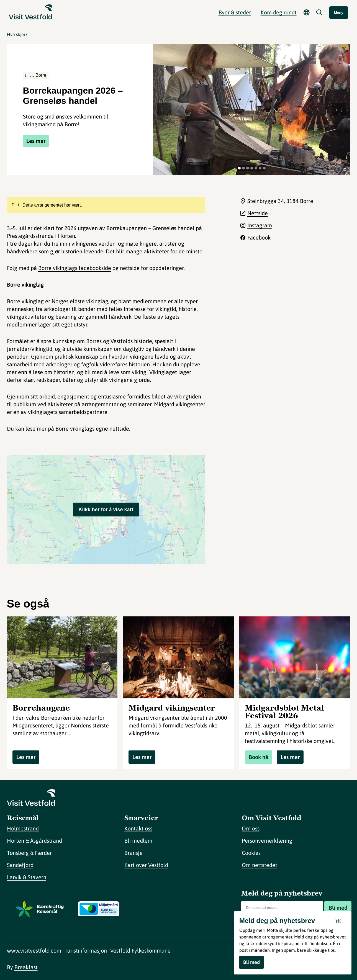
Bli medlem (138, 841)
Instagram (260, 225)
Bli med (338, 908)
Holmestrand (23, 828)
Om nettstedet (260, 865)
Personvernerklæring (267, 841)
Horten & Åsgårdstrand (34, 841)
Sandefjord (20, 865)
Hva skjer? (17, 34)
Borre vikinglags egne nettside (92, 429)
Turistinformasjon (86, 951)
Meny (339, 13)
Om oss (251, 828)
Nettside (258, 213)
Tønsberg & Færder (29, 853)
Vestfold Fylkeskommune (140, 951)
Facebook (259, 237)
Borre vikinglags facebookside (75, 268)
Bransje (133, 853)
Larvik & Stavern (27, 877)
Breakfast (26, 967)
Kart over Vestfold (146, 865)
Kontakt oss (138, 828)
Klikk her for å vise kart (106, 510)
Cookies (251, 853)
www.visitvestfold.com (34, 951)
